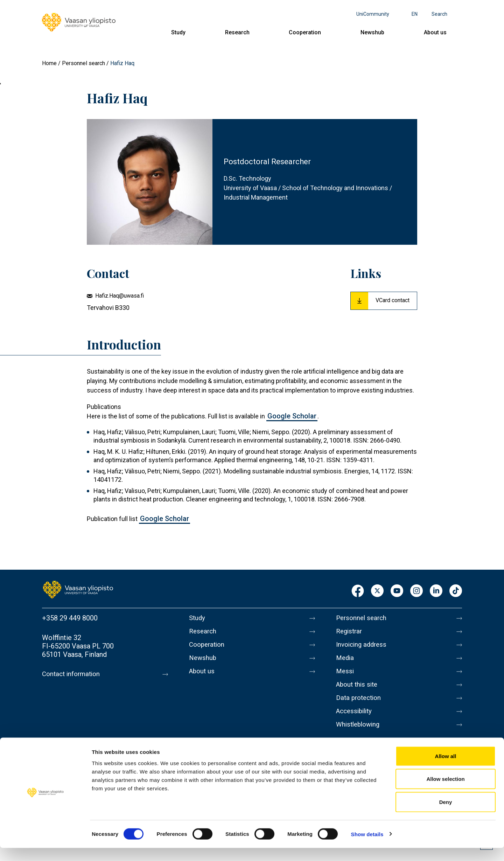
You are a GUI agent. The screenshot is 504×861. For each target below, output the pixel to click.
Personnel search (83, 63)
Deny (446, 815)
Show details (367, 847)
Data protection (360, 706)
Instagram (416, 591)
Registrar (350, 633)
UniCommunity (373, 14)
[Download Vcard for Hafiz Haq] (384, 301)
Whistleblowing (360, 736)
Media (346, 662)
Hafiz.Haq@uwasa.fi (120, 296)
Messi (345, 677)
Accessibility (356, 721)
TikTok (456, 591)
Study (178, 32)
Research (237, 32)
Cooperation (305, 32)
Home (49, 63)
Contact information (73, 674)
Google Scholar (292, 416)
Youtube (397, 591)
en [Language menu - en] (415, 14)
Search (439, 14)
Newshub (372, 32)
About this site (358, 692)
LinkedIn (436, 591)
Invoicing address (363, 647)
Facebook (358, 591)
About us (435, 32)
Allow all (446, 769)
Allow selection (445, 792)
